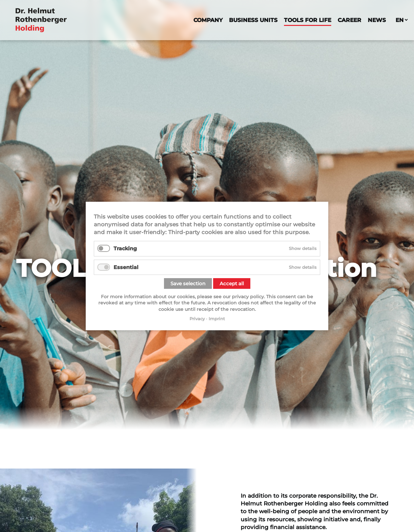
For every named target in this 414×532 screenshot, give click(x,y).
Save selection (188, 283)
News (377, 20)
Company (208, 20)
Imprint (217, 319)
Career (349, 20)
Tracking (125, 249)
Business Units (253, 20)
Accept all (232, 283)
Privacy (197, 319)
